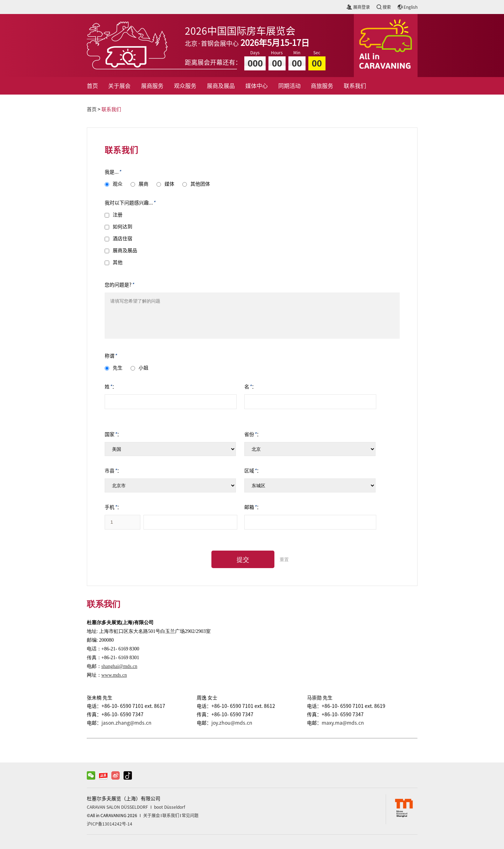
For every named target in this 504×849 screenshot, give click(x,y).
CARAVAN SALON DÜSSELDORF (117, 807)
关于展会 (119, 86)
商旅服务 (322, 86)
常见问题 (190, 815)
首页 (92, 86)
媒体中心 (257, 86)
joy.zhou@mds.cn (232, 723)
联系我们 (355, 86)
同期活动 (289, 86)
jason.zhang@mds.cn (127, 723)
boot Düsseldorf (170, 807)
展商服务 (152, 86)
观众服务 (185, 86)
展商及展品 (221, 86)
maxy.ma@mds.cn (343, 723)
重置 (284, 560)
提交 (243, 560)
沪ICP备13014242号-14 (110, 824)
